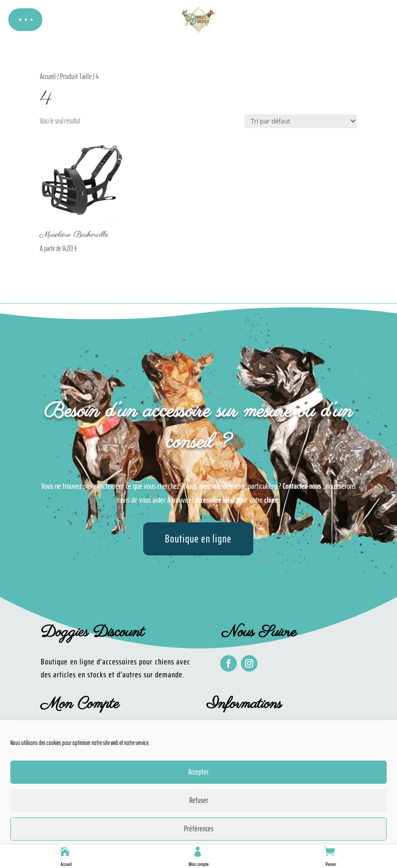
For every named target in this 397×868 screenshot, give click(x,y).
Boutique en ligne (198, 539)
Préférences (199, 829)
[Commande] (301, 121)
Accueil (66, 864)
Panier (331, 864)
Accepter (198, 772)
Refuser (199, 800)
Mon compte (199, 864)
